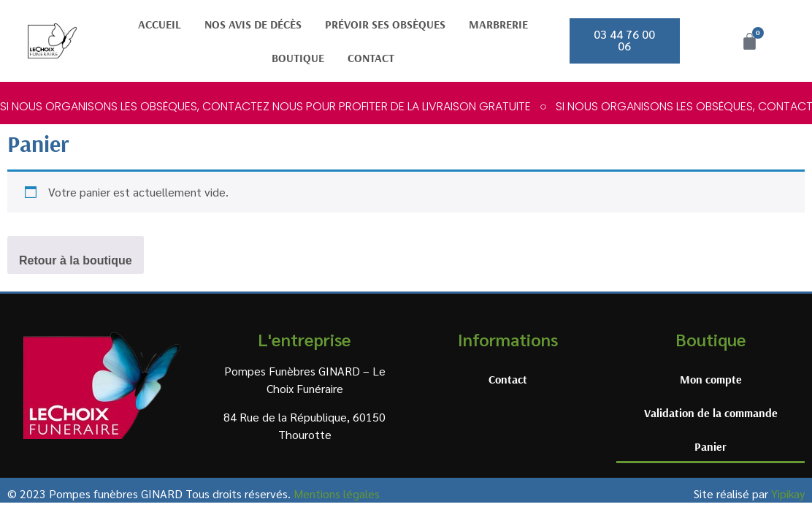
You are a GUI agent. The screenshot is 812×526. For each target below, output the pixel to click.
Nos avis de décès (253, 24)
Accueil (160, 24)
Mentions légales (337, 493)
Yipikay (788, 493)
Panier (710, 446)
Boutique (298, 58)
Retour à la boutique (76, 260)
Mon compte (711, 379)
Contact (371, 58)
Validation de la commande (711, 413)
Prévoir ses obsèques (385, 24)
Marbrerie (498, 24)
